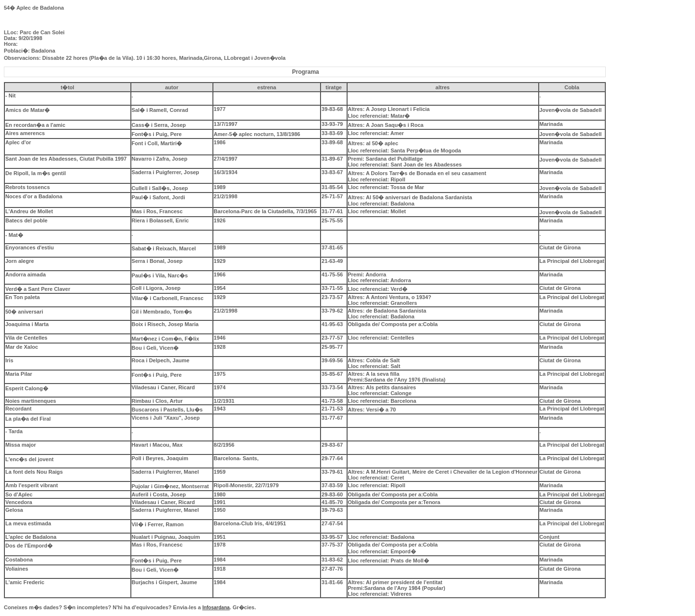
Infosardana (216, 608)
